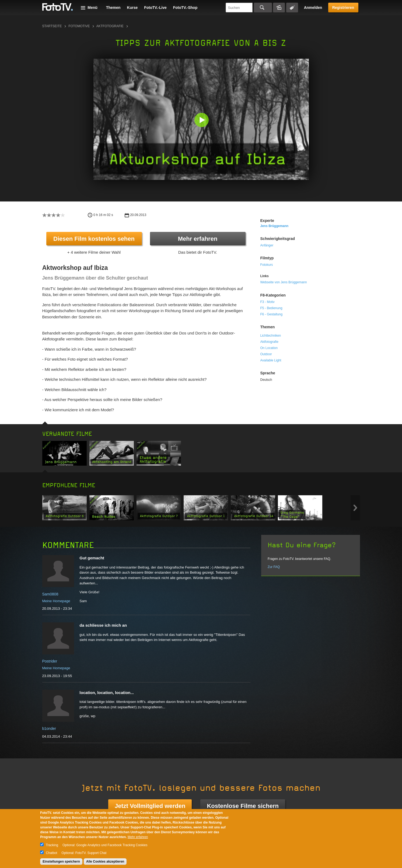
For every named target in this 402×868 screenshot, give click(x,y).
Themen (113, 8)
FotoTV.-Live (155, 8)
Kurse (132, 8)
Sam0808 (50, 594)
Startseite (52, 26)
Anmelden (313, 8)
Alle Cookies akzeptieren (105, 862)
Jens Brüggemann (275, 226)
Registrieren (343, 8)
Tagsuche (292, 8)
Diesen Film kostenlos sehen (94, 239)
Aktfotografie (110, 26)
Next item (355, 508)
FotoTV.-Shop (185, 8)
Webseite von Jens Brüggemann (284, 282)
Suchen (263, 8)
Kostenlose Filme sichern (243, 806)
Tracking (52, 845)
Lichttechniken (271, 336)
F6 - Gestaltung (272, 314)
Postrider (50, 661)
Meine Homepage (56, 601)
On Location (269, 348)
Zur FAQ (274, 567)
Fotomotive (79, 26)
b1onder (49, 728)
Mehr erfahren (198, 239)
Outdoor (266, 354)
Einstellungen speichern (61, 862)
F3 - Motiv (268, 302)
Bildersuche (279, 8)
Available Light (271, 360)
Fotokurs (267, 265)
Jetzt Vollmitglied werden (150, 806)
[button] (202, 121)
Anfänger (267, 245)
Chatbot (51, 853)
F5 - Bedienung (271, 308)
